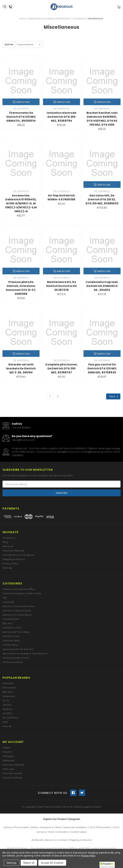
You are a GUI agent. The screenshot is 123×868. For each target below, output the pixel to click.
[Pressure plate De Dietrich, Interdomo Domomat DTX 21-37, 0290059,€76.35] (21, 250)
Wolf (5, 722)
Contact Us (9, 538)
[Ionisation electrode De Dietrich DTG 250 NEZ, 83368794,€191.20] (61, 81)
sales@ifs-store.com (23, 440)
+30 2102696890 (21, 427)
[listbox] (29, 44)
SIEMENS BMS (11, 641)
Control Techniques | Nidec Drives (22, 593)
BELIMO (8, 623)
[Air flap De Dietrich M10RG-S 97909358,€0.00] (61, 163)
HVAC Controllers (58, 832)
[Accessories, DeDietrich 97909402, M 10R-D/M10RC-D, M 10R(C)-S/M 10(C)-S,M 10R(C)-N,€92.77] (21, 163)
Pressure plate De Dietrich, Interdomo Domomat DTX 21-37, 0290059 (21, 288)
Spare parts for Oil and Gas (18, 649)
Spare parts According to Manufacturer (25, 653)
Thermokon (9, 688)
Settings (11, 863)
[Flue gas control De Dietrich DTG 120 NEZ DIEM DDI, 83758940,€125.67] (102, 332)
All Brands (37, 840)
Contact (62, 840)
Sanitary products (12, 662)
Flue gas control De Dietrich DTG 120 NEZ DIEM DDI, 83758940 (102, 368)
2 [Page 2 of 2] (58, 396)
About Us (50, 840)
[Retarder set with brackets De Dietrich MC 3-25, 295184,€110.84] (21, 332)
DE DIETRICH (11, 718)
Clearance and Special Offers (19, 589)
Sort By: (9, 44)
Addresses (8, 760)
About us (8, 546)
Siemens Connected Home (18, 606)
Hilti (5, 598)
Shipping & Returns (14, 559)
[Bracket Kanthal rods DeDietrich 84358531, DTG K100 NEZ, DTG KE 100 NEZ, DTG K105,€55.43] (102, 81)
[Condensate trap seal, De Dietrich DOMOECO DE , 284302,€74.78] (102, 250)
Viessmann (9, 696)
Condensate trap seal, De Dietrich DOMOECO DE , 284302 (102, 286)
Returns (7, 752)
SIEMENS (8, 683)
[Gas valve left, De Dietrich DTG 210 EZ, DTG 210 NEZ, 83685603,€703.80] (102, 163)
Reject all (29, 863)
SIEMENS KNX (11, 636)
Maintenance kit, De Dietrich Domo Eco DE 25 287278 (61, 286)
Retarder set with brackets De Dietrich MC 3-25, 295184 (21, 368)
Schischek (8, 602)
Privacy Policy (10, 563)
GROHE (7, 705)
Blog (5, 542)
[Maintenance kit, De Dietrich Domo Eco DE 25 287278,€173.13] (61, 250)
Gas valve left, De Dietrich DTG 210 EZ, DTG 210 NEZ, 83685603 (102, 199)
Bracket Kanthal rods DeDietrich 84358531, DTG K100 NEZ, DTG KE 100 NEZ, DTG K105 (102, 119)
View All (7, 726)
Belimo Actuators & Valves (46, 827)
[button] (107, 865)
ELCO (6, 700)
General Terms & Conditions (18, 555)
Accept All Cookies (52, 863)
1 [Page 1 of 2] (50, 396)
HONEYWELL (11, 645)
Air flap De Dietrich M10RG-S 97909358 (61, 197)
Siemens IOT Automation (17, 615)
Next (114, 396)
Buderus (7, 709)
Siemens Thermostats (16, 827)
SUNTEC (7, 713)
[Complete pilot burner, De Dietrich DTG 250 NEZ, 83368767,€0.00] (61, 332)
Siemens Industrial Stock (17, 611)
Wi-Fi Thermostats (100, 827)
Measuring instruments (16, 658)
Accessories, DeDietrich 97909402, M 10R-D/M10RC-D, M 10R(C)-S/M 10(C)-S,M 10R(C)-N (21, 203)
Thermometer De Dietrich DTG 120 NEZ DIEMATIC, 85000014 (21, 117)
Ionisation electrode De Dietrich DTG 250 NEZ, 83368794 (61, 117)
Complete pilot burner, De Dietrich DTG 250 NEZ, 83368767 (62, 368)
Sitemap (7, 568)
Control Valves (78, 832)
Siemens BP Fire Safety (16, 632)
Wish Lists (8, 769)
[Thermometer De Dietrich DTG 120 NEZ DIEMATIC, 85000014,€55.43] (21, 81)
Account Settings (12, 778)
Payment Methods (13, 551)
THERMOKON (11, 619)
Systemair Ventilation (75, 827)
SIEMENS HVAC (12, 628)
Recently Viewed (12, 773)
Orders (6, 748)
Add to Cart (21, 102)
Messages (8, 756)
